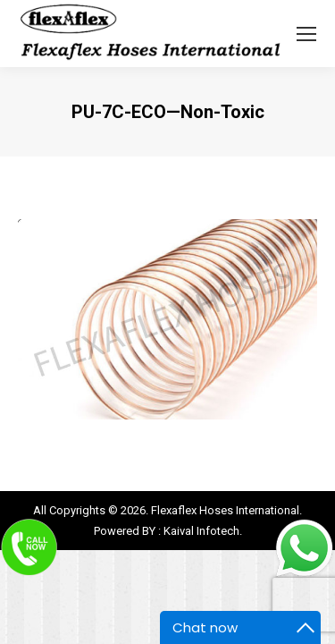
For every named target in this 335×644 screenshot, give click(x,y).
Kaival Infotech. (203, 531)
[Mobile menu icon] (306, 34)
